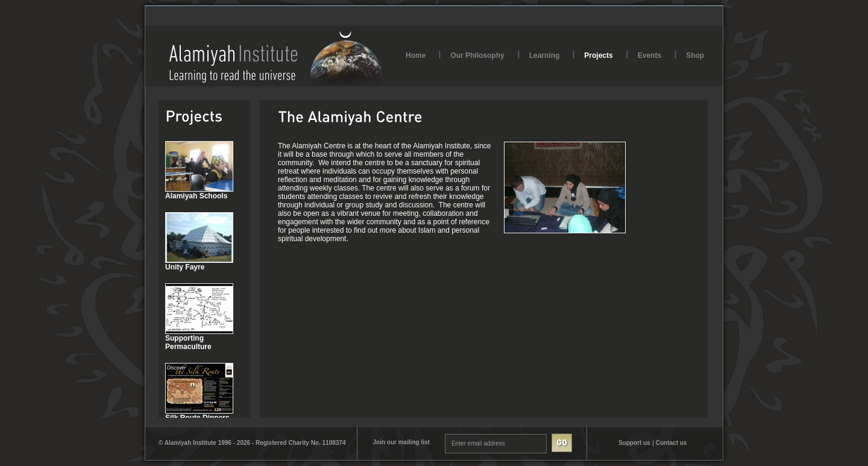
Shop (695, 55)
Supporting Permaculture (188, 342)
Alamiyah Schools (196, 196)
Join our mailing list (401, 442)
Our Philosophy (477, 55)
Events (649, 55)
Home (416, 55)
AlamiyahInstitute (276, 58)
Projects (598, 55)
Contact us (671, 443)
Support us (634, 443)
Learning (545, 55)
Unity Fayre (185, 267)
